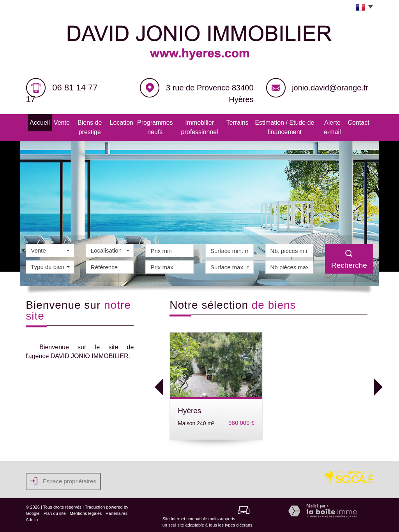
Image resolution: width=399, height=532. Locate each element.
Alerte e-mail (339, 126)
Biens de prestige (82, 126)
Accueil (33, 122)
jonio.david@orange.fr (330, 88)
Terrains (237, 122)
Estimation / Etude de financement (286, 126)
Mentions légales (86, 511)
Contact (366, 122)
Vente (52, 122)
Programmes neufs (148, 126)
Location (114, 122)
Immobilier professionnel (197, 126)
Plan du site (54, 511)
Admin (32, 517)
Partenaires (117, 511)
